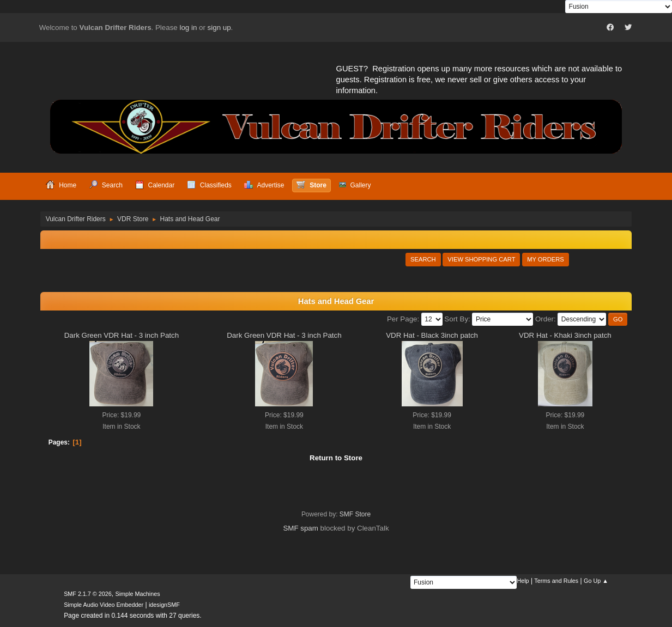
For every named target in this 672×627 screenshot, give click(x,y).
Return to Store (336, 458)
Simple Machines (137, 594)
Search (423, 259)
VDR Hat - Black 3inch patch (432, 335)
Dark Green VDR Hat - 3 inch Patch (122, 335)
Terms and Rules (556, 581)
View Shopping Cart (481, 259)
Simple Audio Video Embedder (104, 605)
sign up (219, 28)
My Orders (546, 259)
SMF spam (300, 528)
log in (188, 28)
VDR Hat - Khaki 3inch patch (565, 335)
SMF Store (355, 514)
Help (523, 581)
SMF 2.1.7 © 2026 (88, 594)
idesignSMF (164, 605)
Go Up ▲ (596, 581)
